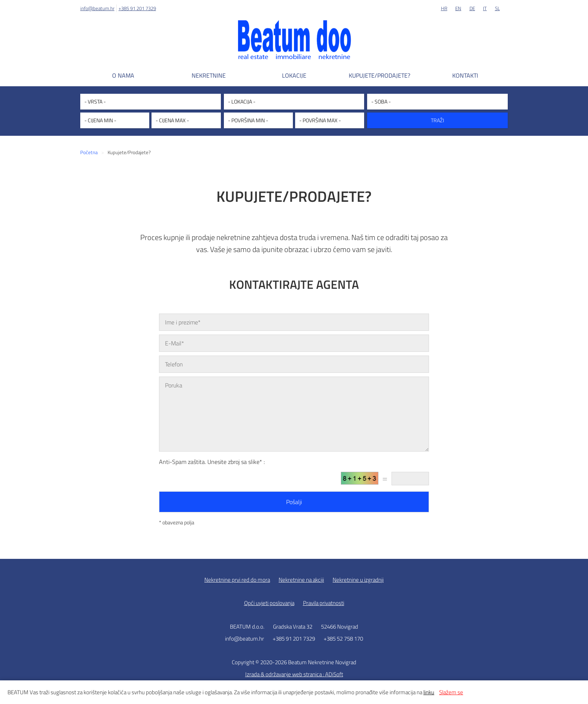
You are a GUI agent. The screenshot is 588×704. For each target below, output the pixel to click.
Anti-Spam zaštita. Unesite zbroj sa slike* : (212, 462)
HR (444, 8)
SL (497, 8)
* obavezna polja (177, 522)
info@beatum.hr (97, 8)
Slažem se (451, 692)
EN (458, 8)
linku (429, 692)
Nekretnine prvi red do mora (237, 580)
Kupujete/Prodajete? (379, 75)
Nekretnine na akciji (301, 580)
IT (485, 8)
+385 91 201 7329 (137, 8)
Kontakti (465, 75)
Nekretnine (209, 75)
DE (472, 8)
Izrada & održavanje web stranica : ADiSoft (294, 674)
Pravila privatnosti (324, 603)
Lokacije (294, 75)
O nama (123, 75)
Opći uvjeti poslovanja (269, 603)
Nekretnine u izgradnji (358, 580)
